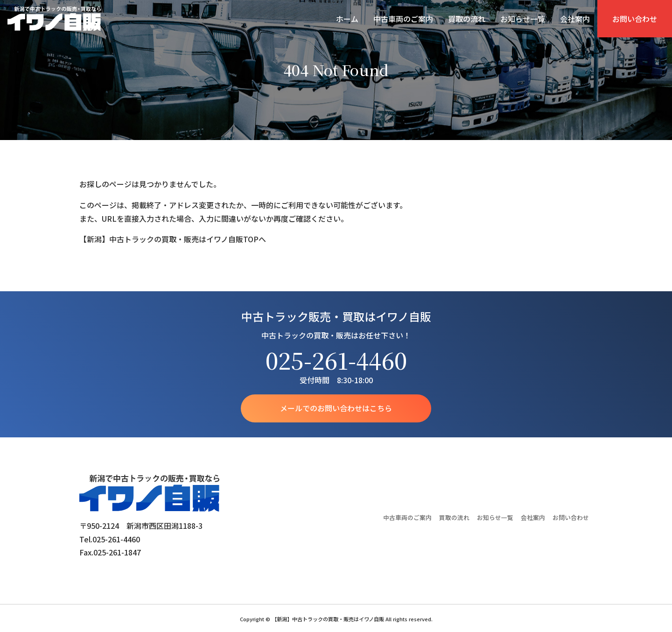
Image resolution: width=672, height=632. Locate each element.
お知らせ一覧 (523, 19)
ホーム (347, 19)
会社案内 (575, 19)
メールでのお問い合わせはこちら (336, 408)
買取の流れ (467, 19)
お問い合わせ (635, 19)
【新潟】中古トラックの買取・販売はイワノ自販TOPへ (173, 239)
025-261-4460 (336, 360)
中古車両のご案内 (403, 19)
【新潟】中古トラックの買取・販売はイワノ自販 (54, 19)
